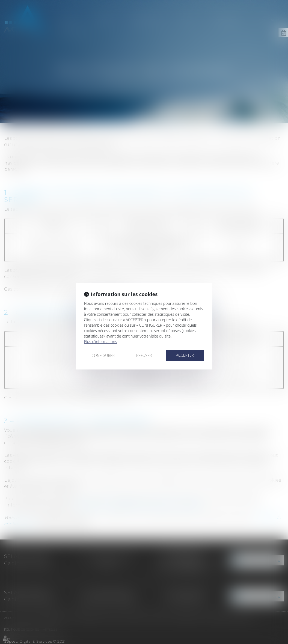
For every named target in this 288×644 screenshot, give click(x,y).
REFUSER (144, 355)
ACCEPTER (185, 355)
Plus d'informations (101, 342)
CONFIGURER (103, 355)
